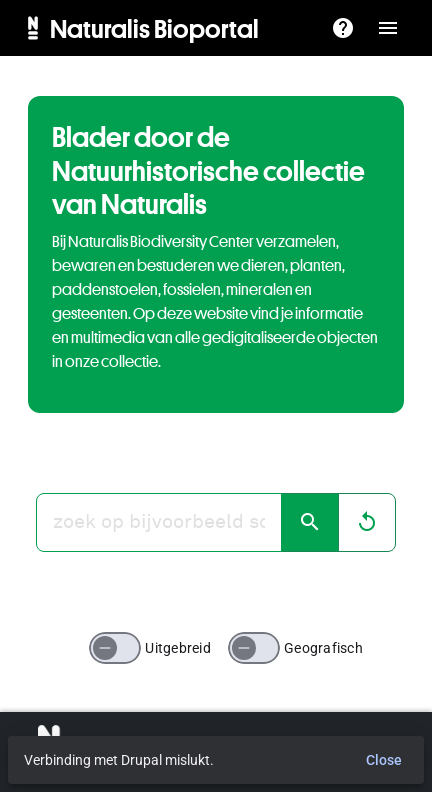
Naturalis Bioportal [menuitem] (154, 28)
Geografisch (323, 648)
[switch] (115, 648)
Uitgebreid (178, 648)
